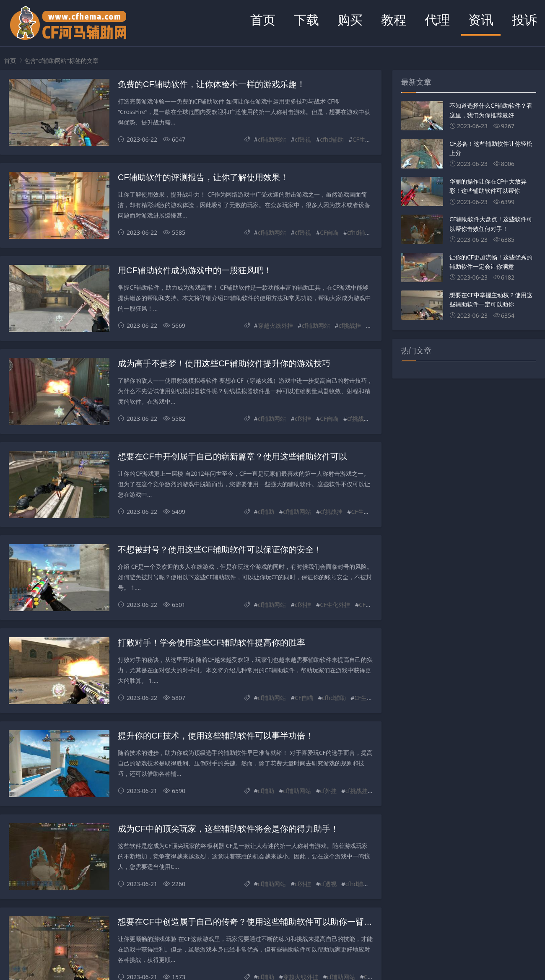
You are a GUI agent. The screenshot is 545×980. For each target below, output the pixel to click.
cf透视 (303, 139)
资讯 (481, 19)
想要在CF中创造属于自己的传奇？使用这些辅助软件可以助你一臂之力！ (253, 922)
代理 (437, 19)
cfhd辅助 (332, 139)
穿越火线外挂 (275, 325)
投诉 (524, 19)
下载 (306, 19)
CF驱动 (368, 605)
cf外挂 (303, 419)
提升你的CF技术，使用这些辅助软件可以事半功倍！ (216, 736)
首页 (263, 19)
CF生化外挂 (368, 139)
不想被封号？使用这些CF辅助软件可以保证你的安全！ (220, 550)
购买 (350, 19)
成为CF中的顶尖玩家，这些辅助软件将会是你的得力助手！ (228, 829)
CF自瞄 (329, 232)
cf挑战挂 (350, 325)
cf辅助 (266, 512)
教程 (394, 19)
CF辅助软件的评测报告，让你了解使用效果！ (203, 177)
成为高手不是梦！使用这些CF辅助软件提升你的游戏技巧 (224, 363)
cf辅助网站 (272, 139)
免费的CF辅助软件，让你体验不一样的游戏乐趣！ (212, 84)
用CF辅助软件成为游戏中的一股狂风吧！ (195, 270)
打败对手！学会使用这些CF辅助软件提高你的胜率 (212, 643)
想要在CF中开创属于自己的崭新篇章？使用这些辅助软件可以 (232, 456)
